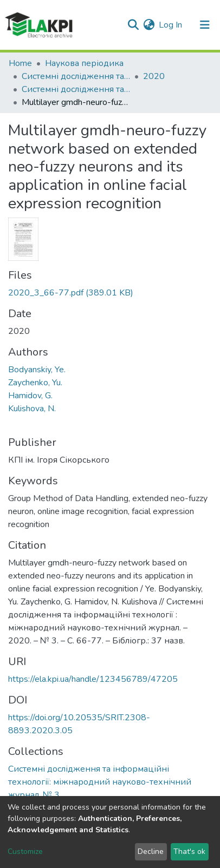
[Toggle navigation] (205, 25)
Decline (151, 851)
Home (20, 63)
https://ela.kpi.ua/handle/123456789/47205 (93, 679)
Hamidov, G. (30, 396)
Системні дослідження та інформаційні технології (76, 76)
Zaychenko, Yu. (35, 383)
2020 (154, 76)
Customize (25, 851)
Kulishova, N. (32, 409)
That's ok (189, 851)
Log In (171, 25)
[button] (149, 25)
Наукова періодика (84, 63)
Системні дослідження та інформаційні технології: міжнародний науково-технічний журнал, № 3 (76, 89)
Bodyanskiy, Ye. (37, 370)
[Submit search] (133, 25)
